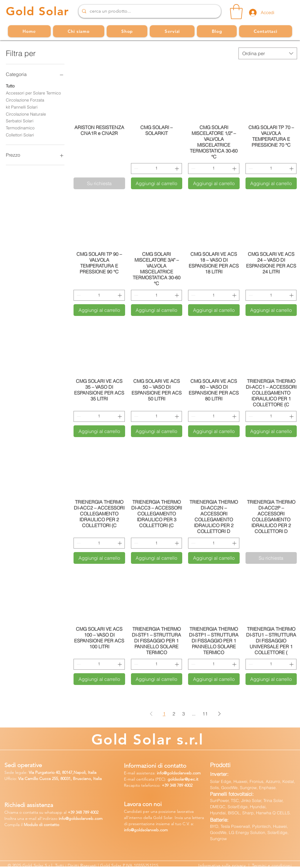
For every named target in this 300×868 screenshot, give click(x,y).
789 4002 (185, 785)
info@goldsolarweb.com (146, 830)
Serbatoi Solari (20, 121)
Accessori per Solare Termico (33, 93)
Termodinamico (20, 128)
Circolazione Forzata (25, 100)
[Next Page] (219, 714)
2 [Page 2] (174, 714)
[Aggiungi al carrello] (157, 183)
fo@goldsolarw (75, 818)
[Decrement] (135, 169)
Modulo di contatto (41, 825)
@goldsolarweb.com (182, 773)
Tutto (10, 86)
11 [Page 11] (205, 714)
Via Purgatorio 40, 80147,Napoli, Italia (63, 772)
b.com (97, 818)
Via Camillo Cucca (34, 779)
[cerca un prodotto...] (149, 11)
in (60, 818)
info (160, 773)
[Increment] (177, 169)
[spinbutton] (157, 169)
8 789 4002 (89, 812)
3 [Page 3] (184, 714)
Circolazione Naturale (26, 114)
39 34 (75, 812)
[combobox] (268, 53)
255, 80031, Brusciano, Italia (76, 779)
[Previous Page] (151, 714)
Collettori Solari (20, 135)
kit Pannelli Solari (22, 107)
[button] (236, 12)
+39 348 (169, 785)
